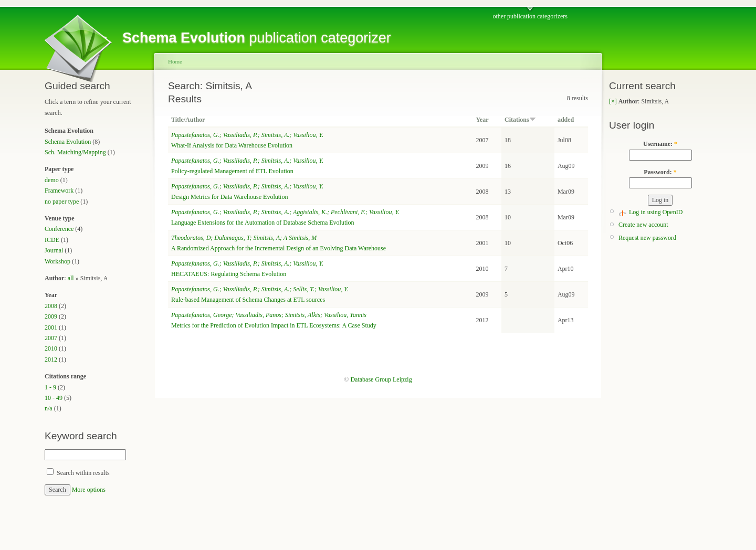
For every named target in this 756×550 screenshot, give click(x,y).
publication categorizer (257, 38)
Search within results (78, 473)
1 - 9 (50, 387)
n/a (49, 408)
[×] (613, 101)
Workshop (57, 261)
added (566, 120)
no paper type (62, 202)
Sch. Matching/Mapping (75, 152)
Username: (660, 144)
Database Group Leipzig (381, 379)
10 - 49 (54, 398)
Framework (59, 191)
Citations (520, 120)
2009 (51, 316)
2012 (51, 359)
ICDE (52, 240)
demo (52, 180)
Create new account (643, 225)
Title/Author (188, 120)
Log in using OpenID (656, 212)
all (71, 278)
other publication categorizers (530, 16)
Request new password (647, 238)
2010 (51, 348)
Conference (59, 229)
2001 (51, 327)
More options (89, 490)
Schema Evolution (68, 142)
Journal (54, 250)
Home (175, 61)
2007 (51, 338)
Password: (660, 172)
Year (482, 120)
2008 (51, 306)
